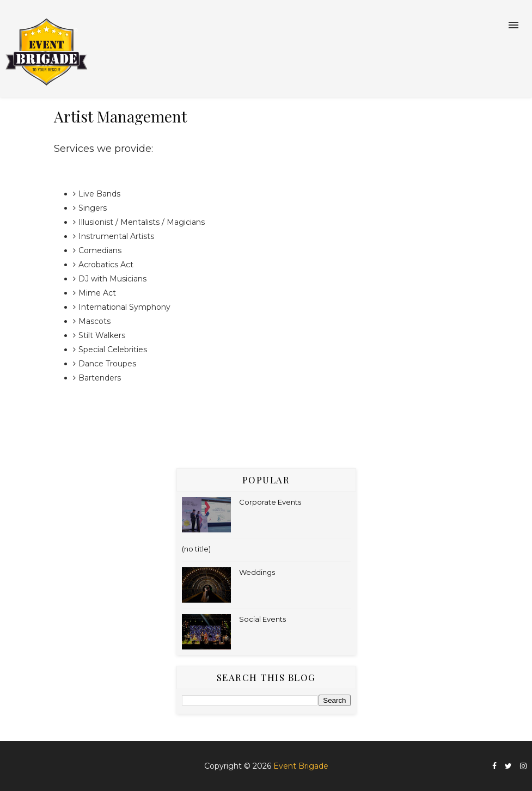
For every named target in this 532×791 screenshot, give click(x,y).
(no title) (196, 549)
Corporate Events (270, 502)
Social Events (262, 619)
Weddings (257, 572)
